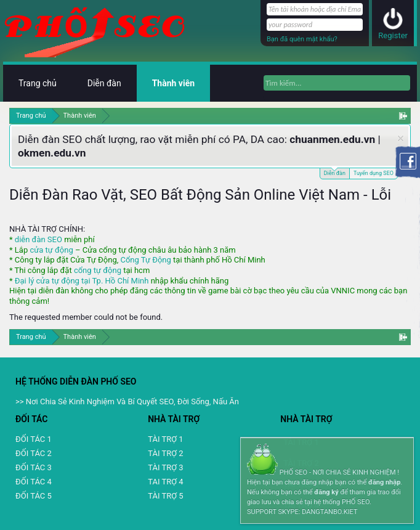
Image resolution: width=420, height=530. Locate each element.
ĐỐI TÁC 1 (34, 439)
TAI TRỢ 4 (165, 482)
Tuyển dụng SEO (374, 173)
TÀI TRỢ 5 (165, 496)
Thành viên (173, 83)
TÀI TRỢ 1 (165, 439)
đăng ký (326, 492)
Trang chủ (38, 83)
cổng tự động (98, 270)
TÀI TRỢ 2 (165, 453)
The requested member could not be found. (86, 317)
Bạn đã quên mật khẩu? (302, 39)
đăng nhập (384, 482)
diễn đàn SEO (38, 239)
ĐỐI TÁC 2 (34, 453)
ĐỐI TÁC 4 (34, 482)
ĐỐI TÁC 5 (34, 496)
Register (393, 35)
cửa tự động (51, 250)
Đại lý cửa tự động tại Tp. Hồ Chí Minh (82, 281)
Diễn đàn (335, 172)
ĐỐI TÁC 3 (34, 467)
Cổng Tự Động (145, 260)
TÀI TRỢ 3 (165, 467)
